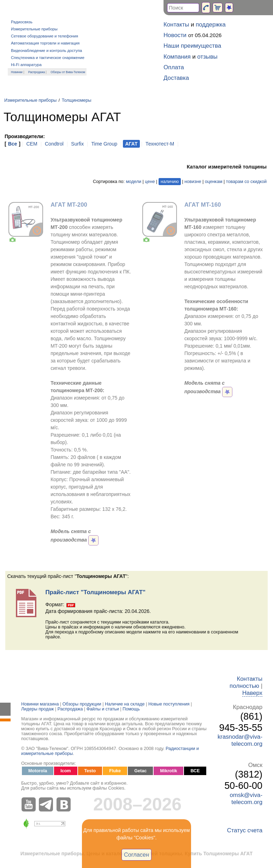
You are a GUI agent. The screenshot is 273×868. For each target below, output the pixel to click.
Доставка (176, 78)
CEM (32, 144)
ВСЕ (195, 771)
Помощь (131, 709)
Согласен (136, 855)
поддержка (211, 25)
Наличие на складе (125, 704)
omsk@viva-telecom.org (246, 799)
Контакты (176, 25)
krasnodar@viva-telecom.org (240, 740)
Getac (140, 771)
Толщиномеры (77, 100)
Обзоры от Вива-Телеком (68, 72)
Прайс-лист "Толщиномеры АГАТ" (95, 592)
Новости (175, 35)
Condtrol (54, 144)
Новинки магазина (40, 704)
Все (13, 144)
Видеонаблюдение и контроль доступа (46, 51)
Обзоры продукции (82, 704)
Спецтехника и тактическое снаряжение (48, 58)
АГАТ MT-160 (203, 205)
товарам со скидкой (246, 182)
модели (133, 182)
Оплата (174, 67)
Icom (66, 771)
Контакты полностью (246, 682)
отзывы (207, 57)
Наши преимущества (192, 46)
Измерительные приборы (34, 29)
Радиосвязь (22, 22)
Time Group (104, 144)
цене (150, 182)
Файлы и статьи (103, 709)
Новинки (17, 72)
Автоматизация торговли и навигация (45, 43)
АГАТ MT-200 (69, 205)
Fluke (115, 771)
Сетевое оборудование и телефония (44, 36)
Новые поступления (169, 704)
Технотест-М (160, 144)
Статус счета (245, 830)
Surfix (77, 144)
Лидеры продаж (38, 709)
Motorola (38, 771)
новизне (193, 182)
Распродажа (37, 72)
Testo (90, 771)
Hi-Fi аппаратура (26, 65)
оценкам (213, 182)
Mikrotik (168, 771)
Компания (177, 57)
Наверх (252, 693)
